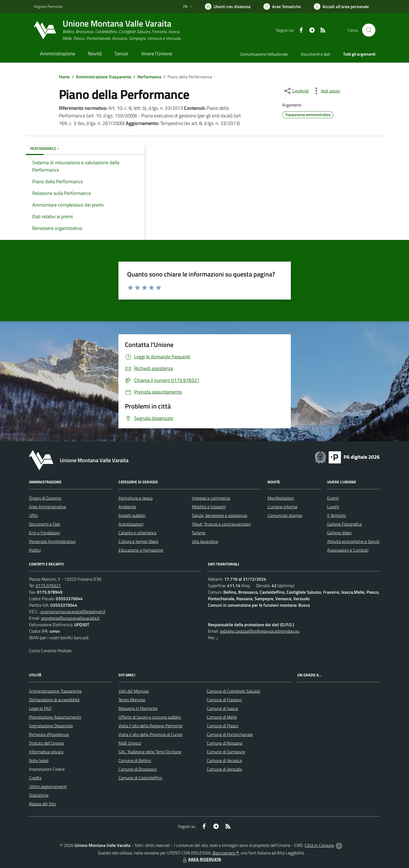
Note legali (39, 760)
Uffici (33, 515)
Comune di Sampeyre (226, 752)
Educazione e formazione (141, 550)
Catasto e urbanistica (137, 533)
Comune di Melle (222, 717)
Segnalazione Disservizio (51, 726)
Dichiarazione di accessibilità (54, 700)
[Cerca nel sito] (369, 30)
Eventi (333, 498)
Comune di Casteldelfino (140, 778)
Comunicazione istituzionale (264, 54)
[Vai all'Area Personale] (341, 7)
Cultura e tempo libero (138, 541)
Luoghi (333, 507)
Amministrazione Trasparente (104, 77)
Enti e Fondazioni (44, 533)
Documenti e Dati (45, 524)
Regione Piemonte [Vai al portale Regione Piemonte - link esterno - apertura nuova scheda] (48, 6)
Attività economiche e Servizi (353, 541)
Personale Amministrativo (52, 541)
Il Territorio (336, 515)
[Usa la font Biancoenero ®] (228, 7)
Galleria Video (339, 533)
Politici (35, 550)
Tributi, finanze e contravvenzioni (221, 524)
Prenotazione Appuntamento (55, 717)
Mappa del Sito (42, 804)
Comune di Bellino (135, 760)
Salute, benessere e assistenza (220, 515)
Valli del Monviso (134, 691)
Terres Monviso (132, 700)
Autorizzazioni (131, 524)
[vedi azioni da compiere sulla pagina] (326, 91)
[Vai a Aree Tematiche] (282, 7)
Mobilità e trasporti (209, 507)
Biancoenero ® (226, 853)
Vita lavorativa (205, 541)
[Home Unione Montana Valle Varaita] (107, 30)
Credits (35, 778)
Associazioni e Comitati (348, 550)
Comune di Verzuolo (224, 769)
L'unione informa (282, 507)
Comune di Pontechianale (230, 734)
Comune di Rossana (225, 743)
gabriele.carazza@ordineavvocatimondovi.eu (260, 631)
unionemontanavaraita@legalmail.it (73, 612)
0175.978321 (48, 586)
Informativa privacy (46, 752)
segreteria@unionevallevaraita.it (70, 618)
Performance (149, 77)
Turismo (199, 533)
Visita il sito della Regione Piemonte (151, 726)
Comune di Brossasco (138, 769)
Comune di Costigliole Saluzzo (234, 691)
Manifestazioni (281, 498)
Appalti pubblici (132, 515)
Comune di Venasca (224, 760)
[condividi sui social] (296, 91)
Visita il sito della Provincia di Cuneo (150, 734)
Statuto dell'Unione (46, 743)
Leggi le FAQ (40, 708)
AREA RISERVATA (201, 859)
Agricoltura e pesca (136, 498)
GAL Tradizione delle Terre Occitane (150, 752)
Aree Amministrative (48, 507)
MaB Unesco (130, 743)
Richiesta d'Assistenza (49, 734)
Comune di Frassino (224, 700)
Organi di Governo (45, 498)
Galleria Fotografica (344, 524)
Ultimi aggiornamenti (48, 786)
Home (64, 77)
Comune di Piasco (223, 726)
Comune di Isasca (222, 708)
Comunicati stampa (285, 515)
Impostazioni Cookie (47, 769)
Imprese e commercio (211, 498)
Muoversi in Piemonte (138, 708)
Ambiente (127, 507)
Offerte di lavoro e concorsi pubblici (150, 717)
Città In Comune (319, 845)
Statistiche (39, 795)
